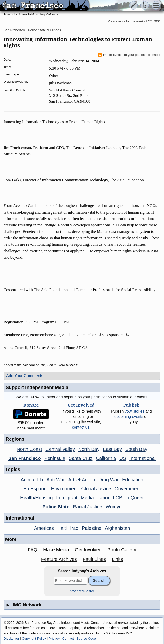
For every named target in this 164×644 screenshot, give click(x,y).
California (106, 458)
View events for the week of (134, 21)
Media (87, 498)
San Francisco (14, 30)
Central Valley (60, 449)
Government (128, 489)
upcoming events (129, 417)
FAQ (33, 550)
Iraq (74, 528)
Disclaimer (11, 639)
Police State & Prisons (45, 30)
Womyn (114, 507)
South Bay (136, 449)
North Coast (29, 449)
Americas (44, 528)
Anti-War (56, 480)
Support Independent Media (37, 387)
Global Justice (96, 489)
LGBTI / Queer (128, 498)
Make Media (56, 550)
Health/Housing (37, 498)
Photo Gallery (122, 550)
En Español (35, 489)
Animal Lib (32, 480)
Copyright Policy (34, 639)
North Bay (89, 449)
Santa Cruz (80, 458)
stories (135, 411)
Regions (15, 439)
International (143, 458)
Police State (56, 507)
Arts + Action (82, 480)
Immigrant (67, 498)
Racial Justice (87, 507)
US (123, 458)
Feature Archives (59, 559)
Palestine (92, 528)
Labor (103, 498)
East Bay (112, 449)
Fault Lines (94, 559)
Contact (68, 639)
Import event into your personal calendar (129, 55)
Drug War (109, 480)
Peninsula (55, 458)
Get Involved (88, 550)
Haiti (62, 528)
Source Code (86, 639)
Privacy (54, 639)
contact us (81, 427)
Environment (64, 489)
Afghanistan (118, 528)
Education (133, 480)
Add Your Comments (25, 376)
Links (117, 559)
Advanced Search (82, 591)
